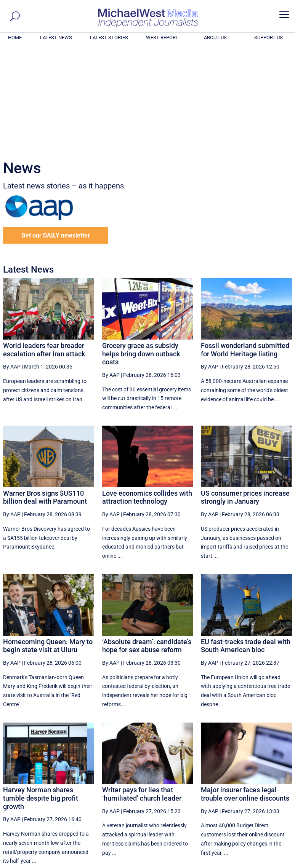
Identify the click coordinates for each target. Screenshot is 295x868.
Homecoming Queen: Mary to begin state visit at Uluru (48, 542)
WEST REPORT (162, 37)
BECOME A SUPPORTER (258, 820)
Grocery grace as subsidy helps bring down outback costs (141, 250)
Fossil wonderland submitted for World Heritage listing (245, 246)
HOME (15, 37)
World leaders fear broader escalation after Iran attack (44, 246)
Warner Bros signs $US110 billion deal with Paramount (45, 394)
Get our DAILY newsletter (56, 132)
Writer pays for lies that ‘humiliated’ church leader (142, 690)
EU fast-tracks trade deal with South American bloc (246, 542)
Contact (257, 863)
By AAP (12, 263)
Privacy (279, 863)
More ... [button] (271, 791)
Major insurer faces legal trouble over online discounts (245, 690)
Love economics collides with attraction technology (147, 394)
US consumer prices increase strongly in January (245, 394)
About (237, 863)
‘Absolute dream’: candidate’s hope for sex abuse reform (147, 542)
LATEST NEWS (56, 37)
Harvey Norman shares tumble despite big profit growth (41, 694)
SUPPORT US (269, 37)
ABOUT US (215, 37)
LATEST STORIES (109, 37)
